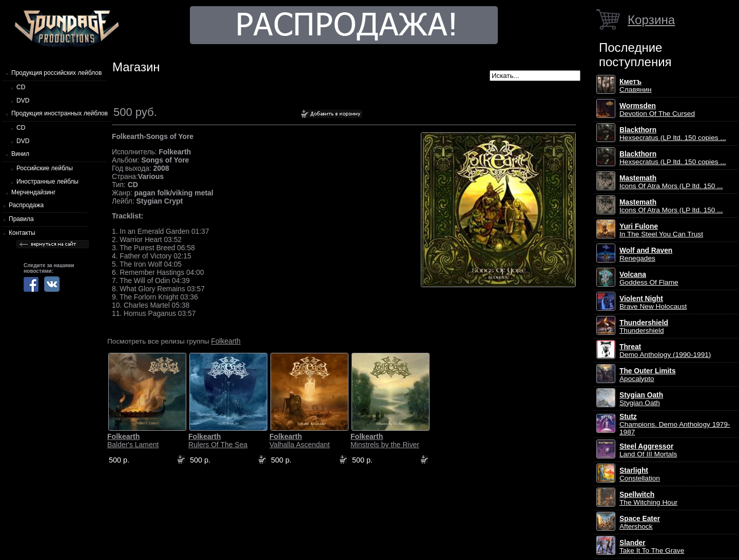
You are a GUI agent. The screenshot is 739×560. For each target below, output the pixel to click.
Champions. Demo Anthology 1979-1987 (675, 424)
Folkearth (226, 341)
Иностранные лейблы (47, 182)
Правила (21, 219)
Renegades (646, 254)
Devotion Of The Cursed (657, 110)
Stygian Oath (641, 399)
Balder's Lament (133, 441)
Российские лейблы (45, 168)
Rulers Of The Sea (218, 441)
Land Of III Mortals (648, 450)
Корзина (651, 20)
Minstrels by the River (385, 441)
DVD (23, 101)
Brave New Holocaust (653, 303)
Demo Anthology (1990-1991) (665, 351)
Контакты (22, 233)
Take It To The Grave (652, 547)
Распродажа (26, 205)
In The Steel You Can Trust (661, 230)
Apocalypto (648, 375)
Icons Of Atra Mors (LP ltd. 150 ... (671, 182)
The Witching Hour (648, 498)
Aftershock (640, 523)
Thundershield (644, 327)
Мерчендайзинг (33, 192)
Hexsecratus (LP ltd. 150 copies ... (673, 134)
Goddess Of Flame (649, 278)
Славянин (636, 86)
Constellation (640, 474)
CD (21, 87)
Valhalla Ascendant (300, 441)
